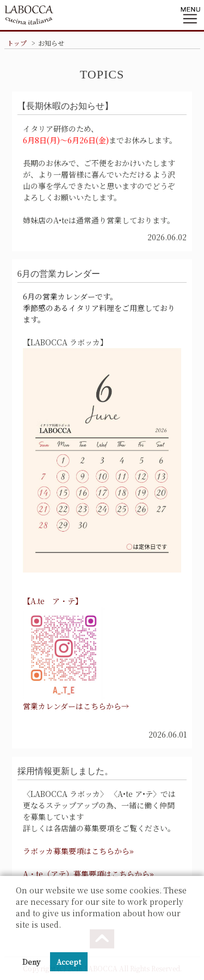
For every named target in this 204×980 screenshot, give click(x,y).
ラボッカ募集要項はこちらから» (78, 851)
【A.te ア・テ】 (53, 601)
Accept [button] (69, 962)
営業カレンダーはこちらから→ (76, 706)
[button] (17, 938)
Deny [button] (31, 962)
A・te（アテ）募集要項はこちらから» (88, 874)
